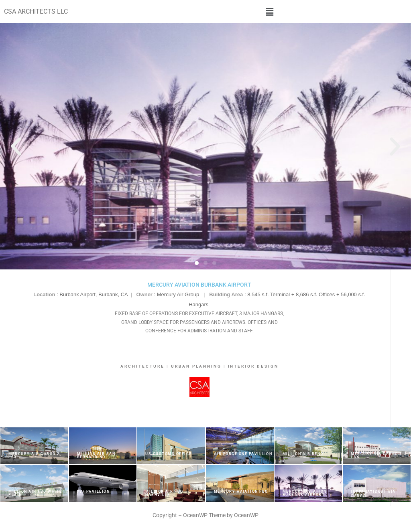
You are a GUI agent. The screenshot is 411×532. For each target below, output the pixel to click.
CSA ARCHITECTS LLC (36, 11)
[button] (270, 12)
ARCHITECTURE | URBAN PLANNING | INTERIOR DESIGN (200, 366)
